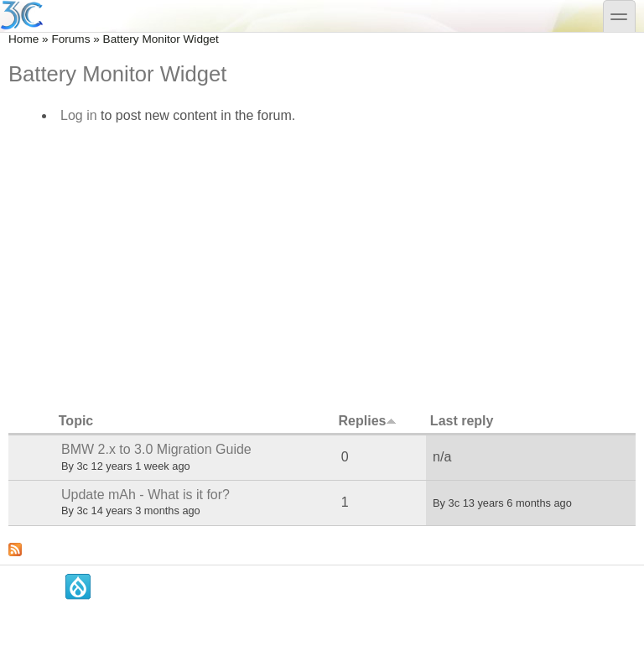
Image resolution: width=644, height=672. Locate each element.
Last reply (462, 421)
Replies (368, 421)
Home (23, 39)
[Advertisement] (322, 263)
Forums (70, 39)
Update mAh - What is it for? (145, 495)
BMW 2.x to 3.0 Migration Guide (156, 449)
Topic (76, 421)
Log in (79, 115)
